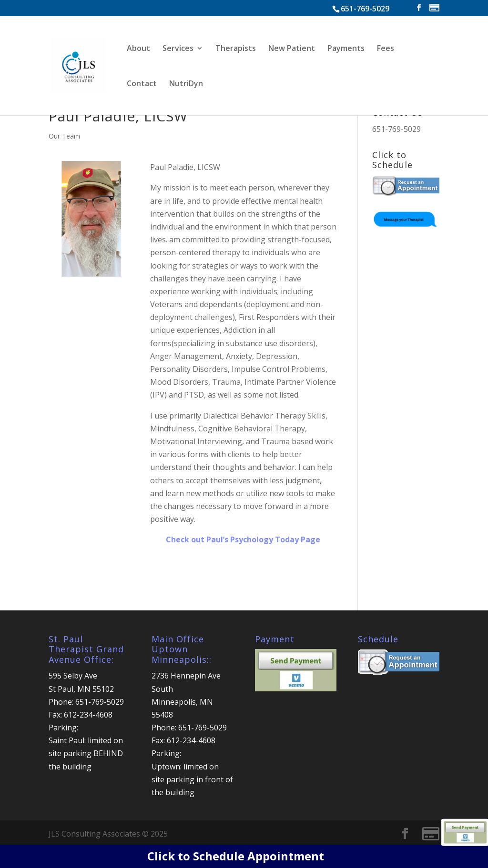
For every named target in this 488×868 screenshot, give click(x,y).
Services (178, 49)
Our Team (64, 136)
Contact (142, 84)
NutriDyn (186, 84)
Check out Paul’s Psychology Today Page (243, 539)
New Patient (292, 49)
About (138, 49)
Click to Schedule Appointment (236, 856)
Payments (346, 49)
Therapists (236, 49)
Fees (386, 49)
